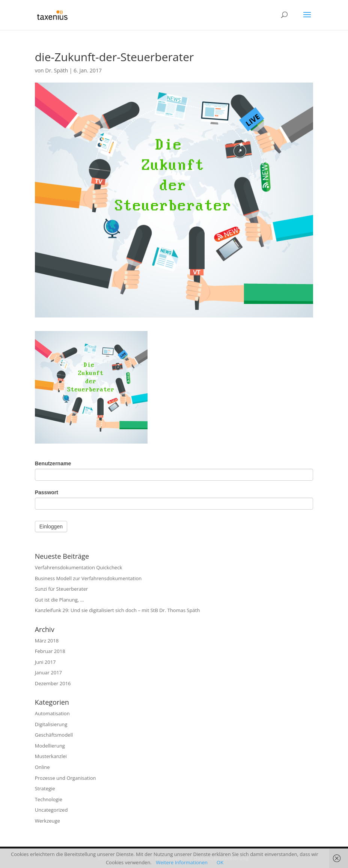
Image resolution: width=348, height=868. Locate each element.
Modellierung (50, 746)
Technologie (49, 799)
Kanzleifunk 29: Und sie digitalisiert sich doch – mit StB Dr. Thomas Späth (118, 610)
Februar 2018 (50, 651)
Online (42, 767)
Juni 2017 (45, 662)
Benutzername (53, 463)
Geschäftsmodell (54, 735)
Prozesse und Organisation (66, 778)
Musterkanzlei (51, 756)
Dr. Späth (56, 70)
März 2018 (47, 641)
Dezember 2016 (53, 683)
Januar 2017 (48, 672)
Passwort (47, 492)
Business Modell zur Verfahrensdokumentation (88, 578)
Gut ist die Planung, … (60, 600)
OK (220, 862)
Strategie (45, 788)
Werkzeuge (47, 821)
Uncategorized (51, 810)
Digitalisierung (51, 724)
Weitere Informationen (182, 862)
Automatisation (52, 713)
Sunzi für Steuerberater (62, 589)
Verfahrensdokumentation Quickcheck (79, 567)
